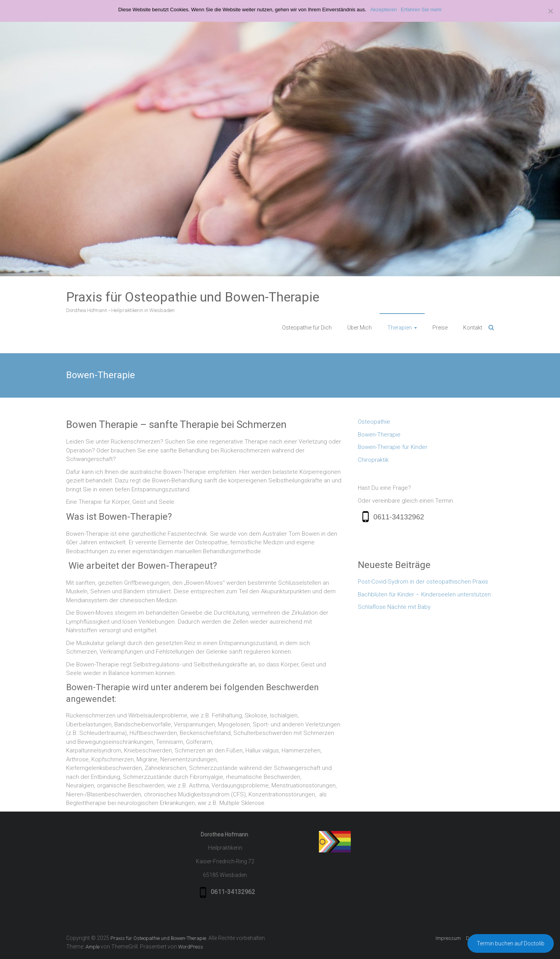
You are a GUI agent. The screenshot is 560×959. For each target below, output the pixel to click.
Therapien (400, 328)
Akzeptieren (384, 10)
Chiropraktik (373, 460)
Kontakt (473, 328)
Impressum (448, 938)
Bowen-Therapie (379, 435)
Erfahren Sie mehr (422, 10)
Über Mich (360, 328)
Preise (440, 328)
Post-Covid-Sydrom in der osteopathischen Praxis (423, 582)
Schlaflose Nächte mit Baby (394, 607)
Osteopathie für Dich (307, 328)
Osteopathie (374, 422)
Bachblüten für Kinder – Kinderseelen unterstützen (424, 594)
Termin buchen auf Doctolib (511, 943)
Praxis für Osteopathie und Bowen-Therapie (193, 297)
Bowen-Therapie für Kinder (393, 447)
